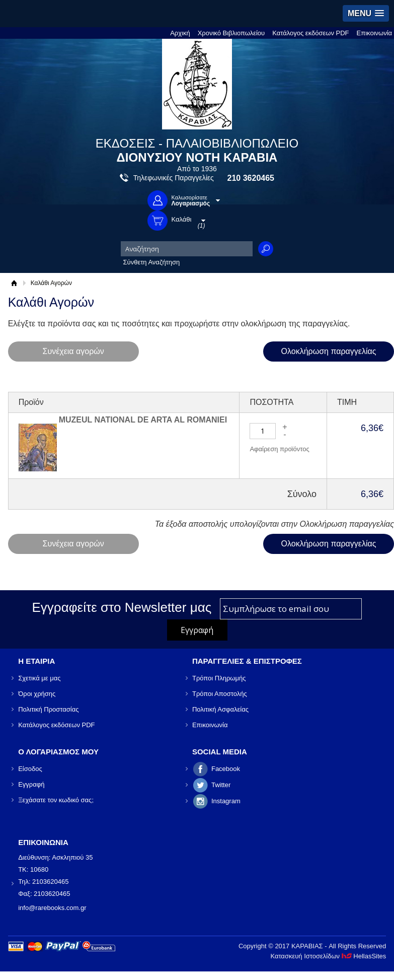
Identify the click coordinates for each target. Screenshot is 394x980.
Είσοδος (30, 769)
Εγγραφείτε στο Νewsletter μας (122, 607)
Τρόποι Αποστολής (220, 694)
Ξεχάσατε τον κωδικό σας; (56, 800)
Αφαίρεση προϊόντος (279, 449)
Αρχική (180, 33)
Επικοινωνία (375, 33)
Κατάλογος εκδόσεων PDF (310, 33)
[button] (366, 13)
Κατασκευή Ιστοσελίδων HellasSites (328, 956)
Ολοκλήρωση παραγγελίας (329, 351)
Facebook (226, 769)
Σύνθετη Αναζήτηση (152, 262)
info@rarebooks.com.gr (52, 908)
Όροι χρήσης (37, 694)
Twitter (221, 785)
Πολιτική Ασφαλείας (220, 709)
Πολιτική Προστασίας (48, 709)
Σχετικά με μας (39, 678)
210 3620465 (251, 178)
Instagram (226, 801)
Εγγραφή (31, 784)
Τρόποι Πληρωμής (219, 678)
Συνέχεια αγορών (73, 351)
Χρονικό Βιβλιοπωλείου (231, 33)
